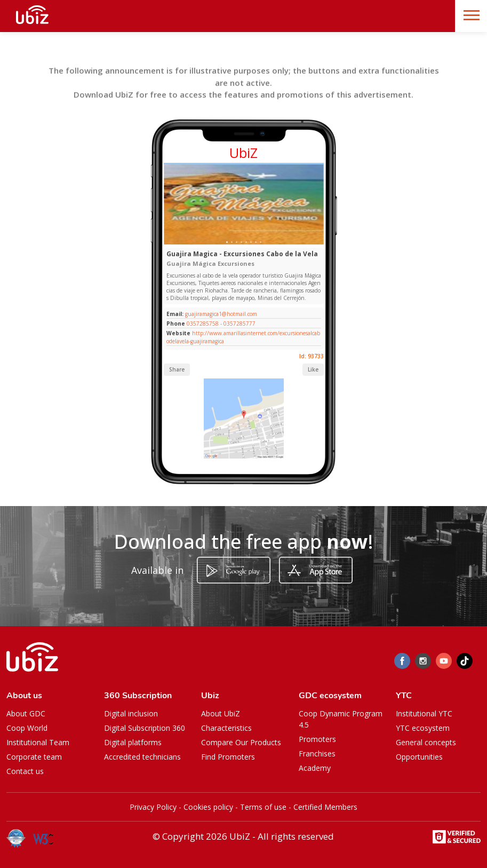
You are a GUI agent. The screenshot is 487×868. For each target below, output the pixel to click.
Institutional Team (38, 742)
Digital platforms (133, 742)
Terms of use (263, 807)
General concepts (426, 742)
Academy (315, 768)
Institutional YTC (424, 713)
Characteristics (226, 728)
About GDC (26, 713)
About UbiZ (221, 713)
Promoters (317, 739)
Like (313, 369)
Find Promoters (228, 757)
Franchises (317, 753)
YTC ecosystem (423, 728)
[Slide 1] (227, 242)
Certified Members (325, 807)
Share (177, 369)
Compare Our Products (241, 742)
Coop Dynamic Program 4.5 (341, 719)
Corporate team (34, 757)
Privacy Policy (153, 807)
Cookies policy (208, 807)
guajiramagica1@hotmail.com (220, 314)
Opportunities (419, 757)
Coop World (27, 728)
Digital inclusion (131, 713)
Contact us (25, 771)
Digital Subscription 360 (145, 728)
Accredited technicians (142, 757)
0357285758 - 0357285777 (221, 323)
